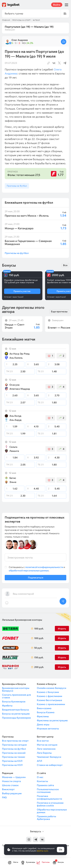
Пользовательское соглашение (48, 791)
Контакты (42, 781)
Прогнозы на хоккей (14, 753)
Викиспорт (8, 789)
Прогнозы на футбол (17, 253)
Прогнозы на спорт (21, 20)
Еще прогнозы (59, 312)
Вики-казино (44, 708)
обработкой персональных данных (29, 571)
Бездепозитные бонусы (15, 710)
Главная (6, 20)
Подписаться (35, 578)
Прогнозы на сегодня (14, 745)
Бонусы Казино (46, 712)
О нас (40, 777)
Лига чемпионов (46, 749)
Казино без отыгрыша (49, 700)
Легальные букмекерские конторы (22, 620)
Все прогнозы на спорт (15, 741)
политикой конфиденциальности (44, 567)
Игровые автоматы (48, 729)
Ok (61, 850)
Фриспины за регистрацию (52, 720)
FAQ (4, 797)
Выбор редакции (12, 793)
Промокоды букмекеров (16, 718)
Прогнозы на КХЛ (12, 761)
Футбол (36, 20)
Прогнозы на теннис (14, 757)
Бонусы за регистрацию (16, 714)
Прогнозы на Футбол (17, 186)
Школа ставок (10, 785)
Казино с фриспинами (49, 696)
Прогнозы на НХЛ (12, 765)
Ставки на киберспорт (50, 765)
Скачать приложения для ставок (16, 696)
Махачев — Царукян (14, 777)
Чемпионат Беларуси (49, 757)
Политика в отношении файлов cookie (50, 804)
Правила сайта (45, 785)
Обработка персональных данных (52, 811)
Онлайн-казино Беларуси (51, 688)
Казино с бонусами (48, 692)
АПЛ (39, 761)
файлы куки (43, 851)
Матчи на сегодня (47, 745)
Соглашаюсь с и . (37, 569)
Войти (57, 5)
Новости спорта (11, 781)
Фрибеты (7, 706)
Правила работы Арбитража (46, 818)
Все (65, 265)
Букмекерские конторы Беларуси (16, 689)
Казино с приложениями (51, 704)
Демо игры (43, 724)
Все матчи (43, 741)
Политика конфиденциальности (49, 797)
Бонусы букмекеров (14, 702)
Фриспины (43, 716)
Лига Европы (44, 753)
